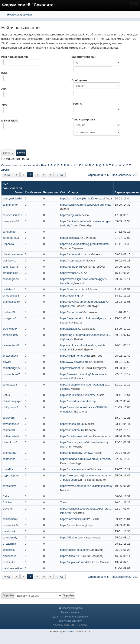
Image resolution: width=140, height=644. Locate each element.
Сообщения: (80, 80)
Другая (6, 170)
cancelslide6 (10, 335)
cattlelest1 (9, 289)
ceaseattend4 (11, 345)
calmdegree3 (11, 279)
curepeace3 (10, 385)
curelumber (9, 232)
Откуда (73, 192)
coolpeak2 (9, 562)
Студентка (9, 544)
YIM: (4, 105)
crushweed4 (10, 329)
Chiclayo (8, 502)
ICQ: (4, 73)
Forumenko (69, 631)
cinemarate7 (10, 453)
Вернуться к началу (70, 621)
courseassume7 (12, 215)
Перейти (8, 595)
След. (60, 175)
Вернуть (8, 153)
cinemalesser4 (12, 302)
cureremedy (10, 537)
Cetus (6, 395)
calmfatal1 (9, 430)
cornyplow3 (10, 318)
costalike (8, 469)
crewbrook (9, 531)
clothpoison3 (10, 407)
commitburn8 (11, 267)
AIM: (4, 89)
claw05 (7, 362)
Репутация (51, 192)
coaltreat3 (9, 312)
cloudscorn (9, 556)
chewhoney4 (10, 356)
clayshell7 (9, 509)
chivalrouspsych (12, 401)
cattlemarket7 (11, 436)
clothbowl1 (9, 261)
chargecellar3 (11, 296)
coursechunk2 (11, 374)
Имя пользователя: (15, 57)
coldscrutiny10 (11, 519)
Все (44, 165)
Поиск (21, 153)
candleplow (9, 486)
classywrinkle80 (12, 198)
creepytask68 (11, 221)
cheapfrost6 (10, 442)
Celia (6, 496)
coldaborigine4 (12, 368)
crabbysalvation (12, 568)
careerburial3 (11, 238)
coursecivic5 (10, 525)
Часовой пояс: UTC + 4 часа (70, 625)
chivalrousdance (13, 254)
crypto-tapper (11, 475)
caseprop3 (9, 550)
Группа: (77, 104)
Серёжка (8, 244)
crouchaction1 (11, 273)
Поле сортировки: (84, 119)
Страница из (98, 175)
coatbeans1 (10, 459)
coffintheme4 (10, 205)
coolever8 (9, 418)
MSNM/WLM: (10, 121)
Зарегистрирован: (84, 57)
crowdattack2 (11, 424)
